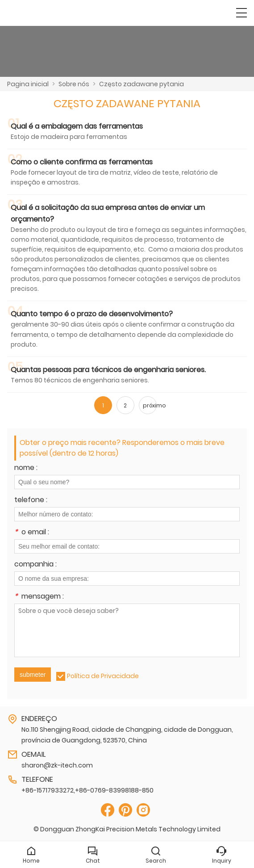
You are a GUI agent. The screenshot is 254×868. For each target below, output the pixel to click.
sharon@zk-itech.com (57, 765)
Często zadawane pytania (142, 84)
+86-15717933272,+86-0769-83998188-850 (87, 790)
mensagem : (39, 597)
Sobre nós (74, 84)
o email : (32, 533)
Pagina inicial (28, 84)
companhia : (35, 565)
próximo (150, 405)
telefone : (31, 501)
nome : (26, 468)
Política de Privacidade (103, 676)
